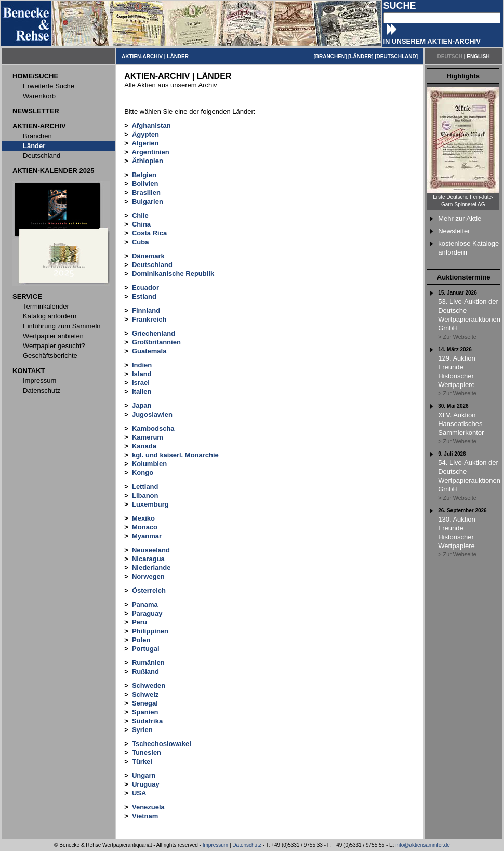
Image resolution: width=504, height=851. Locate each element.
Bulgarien (148, 201)
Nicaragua (148, 559)
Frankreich (149, 319)
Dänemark (148, 256)
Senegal (145, 703)
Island (142, 374)
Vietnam (145, 816)
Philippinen (150, 631)
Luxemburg (150, 504)
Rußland (145, 672)
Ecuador (145, 288)
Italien (142, 391)
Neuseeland (151, 550)
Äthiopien (148, 161)
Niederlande (151, 568)
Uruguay (146, 784)
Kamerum (148, 437)
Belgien (144, 175)
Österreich (149, 590)
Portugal (146, 649)
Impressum (215, 845)
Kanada (144, 446)
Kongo (143, 473)
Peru (140, 622)
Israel (141, 383)
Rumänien (148, 663)
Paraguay (147, 613)
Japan (142, 405)
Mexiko (143, 518)
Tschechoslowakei (162, 744)
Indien (142, 365)
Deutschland (152, 265)
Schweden (149, 686)
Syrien (142, 730)
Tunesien (147, 753)
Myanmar (147, 536)
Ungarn (144, 775)
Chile (140, 215)
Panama (145, 604)
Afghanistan (151, 125)
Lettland (145, 487)
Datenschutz (247, 845)
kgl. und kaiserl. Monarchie (175, 455)
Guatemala (149, 351)
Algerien (145, 143)
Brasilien (146, 192)
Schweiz (145, 694)
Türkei (142, 761)
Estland (144, 296)
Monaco (145, 527)
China (141, 224)
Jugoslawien (152, 414)
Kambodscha (153, 428)
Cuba (141, 242)
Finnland (146, 310)
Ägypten (145, 134)
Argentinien (150, 152)
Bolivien (145, 184)
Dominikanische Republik (173, 274)
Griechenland (154, 333)
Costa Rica (149, 233)
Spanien (145, 712)
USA (139, 793)
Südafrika (147, 721)
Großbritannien (156, 342)
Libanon (145, 495)
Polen (141, 640)
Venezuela (148, 807)
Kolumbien (149, 464)
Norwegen (148, 576)
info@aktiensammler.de (423, 845)
